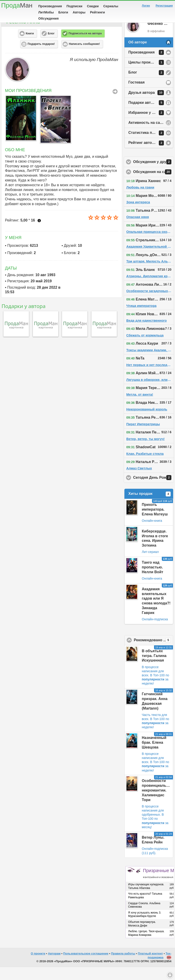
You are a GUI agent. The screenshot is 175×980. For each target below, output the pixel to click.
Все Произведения (115, 104)
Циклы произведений (148, 75)
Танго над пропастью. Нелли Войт (152, 580)
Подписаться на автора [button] (85, 46)
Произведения (50, 6)
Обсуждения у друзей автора (153, 175)
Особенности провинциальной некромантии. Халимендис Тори (157, 803)
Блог (146, 86)
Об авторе (138, 55)
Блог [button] (51, 46)
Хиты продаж (149, 507)
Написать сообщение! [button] (84, 57)
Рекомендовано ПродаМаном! (153, 653)
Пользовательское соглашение (86, 966)
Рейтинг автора (146, 156)
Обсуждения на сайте (153, 185)
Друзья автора (146, 106)
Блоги (63, 12)
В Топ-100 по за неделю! (155, 692)
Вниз (170, 975)
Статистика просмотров (150, 146)
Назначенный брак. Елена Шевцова (154, 755)
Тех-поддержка (160, 968)
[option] (20, 131)
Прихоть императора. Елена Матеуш (155, 522)
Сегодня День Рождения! (153, 491)
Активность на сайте (147, 136)
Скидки (93, 6)
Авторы (79, 12)
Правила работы (123, 966)
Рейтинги (98, 12)
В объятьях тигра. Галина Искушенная (154, 669)
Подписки (75, 6)
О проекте (38, 966)
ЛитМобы (46, 12)
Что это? (39, 234)
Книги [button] (30, 46)
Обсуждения (48, 18)
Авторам (54, 966)
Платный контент (150, 966)
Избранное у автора (146, 126)
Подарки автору (146, 116)
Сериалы (111, 6)
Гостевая (136, 95)
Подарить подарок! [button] (41, 57)
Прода (17, 5)
